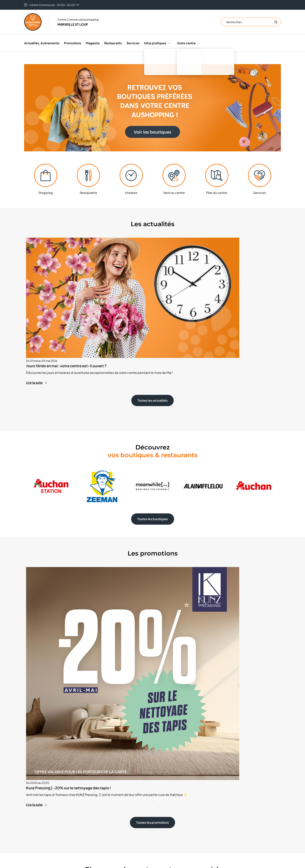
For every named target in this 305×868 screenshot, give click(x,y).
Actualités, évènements (42, 43)
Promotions (73, 43)
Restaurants (113, 43)
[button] (169, 43)
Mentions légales (169, 816)
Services (133, 43)
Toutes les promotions (152, 638)
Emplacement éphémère (109, 792)
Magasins (93, 43)
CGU (161, 810)
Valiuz (188, 837)
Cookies (163, 798)
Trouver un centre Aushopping (177, 792)
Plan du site (165, 827)
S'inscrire (231, 801)
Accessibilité (166, 822)
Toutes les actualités (152, 337)
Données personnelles (172, 804)
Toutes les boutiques (153, 455)
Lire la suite (36, 319)
